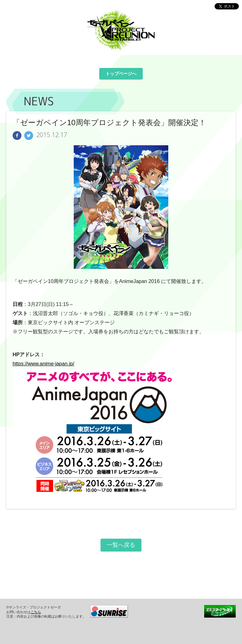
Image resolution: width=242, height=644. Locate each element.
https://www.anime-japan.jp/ (43, 364)
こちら (36, 612)
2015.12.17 (52, 135)
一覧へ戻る (121, 545)
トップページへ (121, 74)
